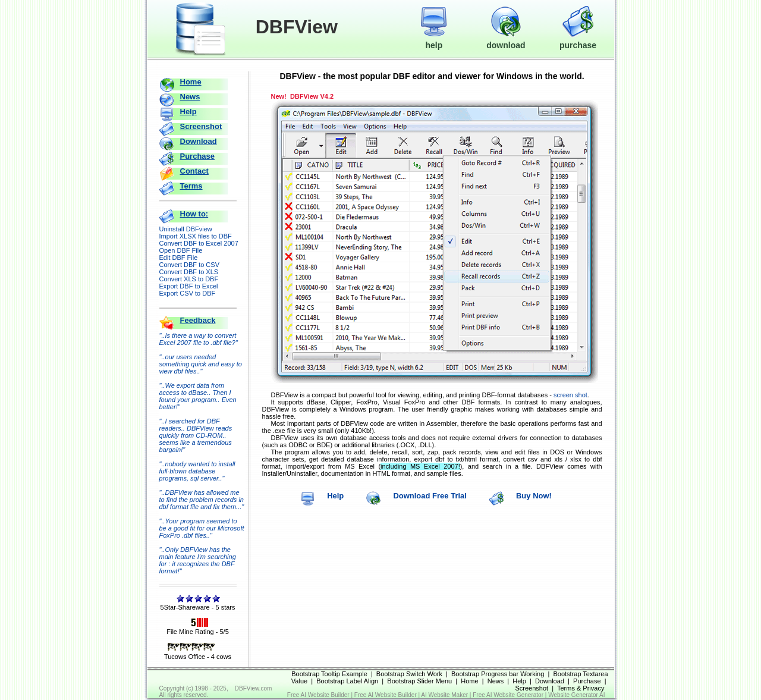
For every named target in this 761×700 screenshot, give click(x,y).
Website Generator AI (576, 695)
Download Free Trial (430, 496)
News (190, 97)
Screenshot (201, 126)
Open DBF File (181, 250)
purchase (578, 40)
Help (188, 112)
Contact (194, 171)
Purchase (198, 156)
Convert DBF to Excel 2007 (199, 243)
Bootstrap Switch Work (409, 674)
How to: (194, 214)
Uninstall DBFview (186, 229)
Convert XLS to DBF (189, 279)
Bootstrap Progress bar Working (498, 674)
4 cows (221, 657)
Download (199, 141)
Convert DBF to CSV (189, 265)
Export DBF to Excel (189, 286)
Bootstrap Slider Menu (419, 681)
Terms (191, 186)
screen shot (570, 395)
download (506, 40)
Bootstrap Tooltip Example (329, 674)
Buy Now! (534, 496)
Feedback (198, 320)
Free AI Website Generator (508, 695)
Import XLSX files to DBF (196, 236)
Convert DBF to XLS (189, 272)
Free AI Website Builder (318, 695)
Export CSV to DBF (188, 293)
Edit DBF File (179, 258)
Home (191, 82)
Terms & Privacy (581, 688)
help (434, 40)
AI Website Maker (444, 695)
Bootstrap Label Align (347, 681)
